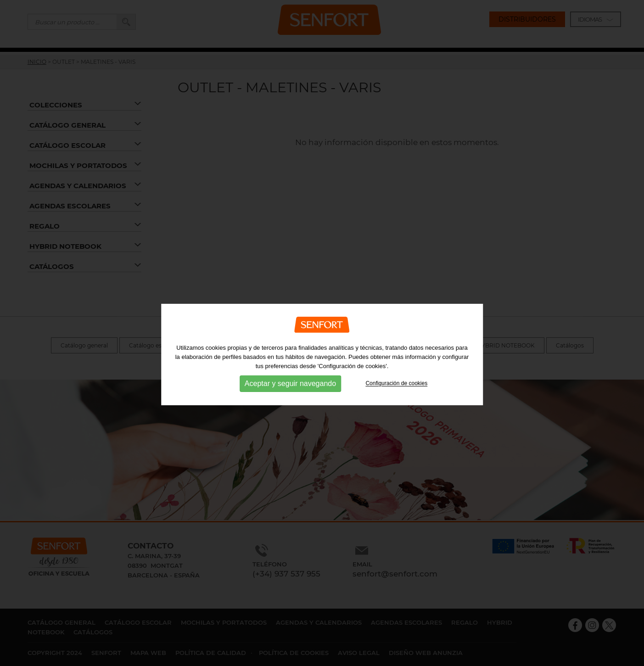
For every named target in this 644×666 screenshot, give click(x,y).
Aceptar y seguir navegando (290, 400)
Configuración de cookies (396, 400)
